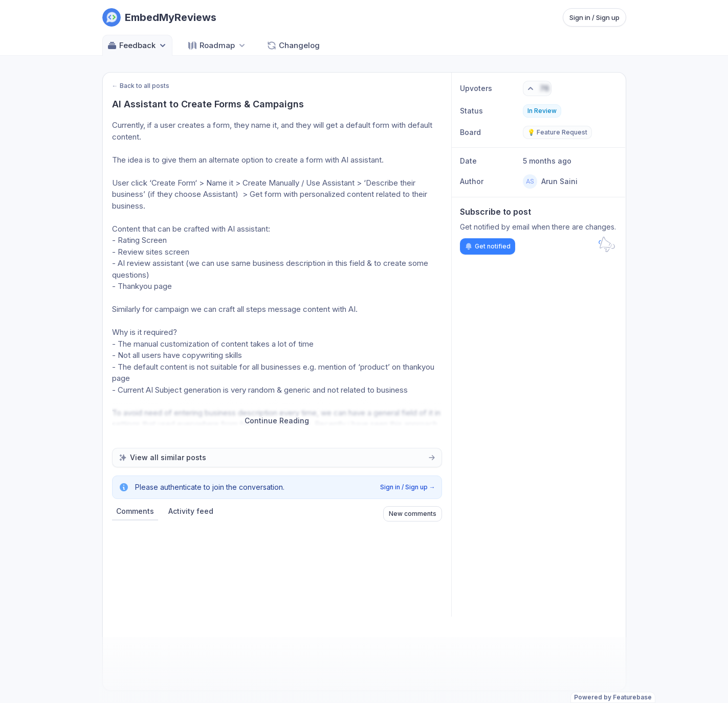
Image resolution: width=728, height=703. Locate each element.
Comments (135, 511)
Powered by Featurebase (613, 697)
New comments (413, 514)
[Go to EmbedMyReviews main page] (159, 17)
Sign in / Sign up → (408, 487)
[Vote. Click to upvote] (537, 88)
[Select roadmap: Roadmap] (217, 45)
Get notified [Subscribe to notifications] (488, 246)
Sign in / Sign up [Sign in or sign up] (594, 17)
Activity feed (191, 511)
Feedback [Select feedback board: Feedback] (137, 46)
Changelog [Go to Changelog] (293, 46)
